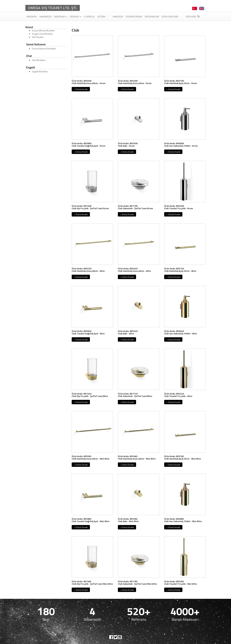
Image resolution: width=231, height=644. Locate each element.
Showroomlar (134, 16)
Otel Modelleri (39, 60)
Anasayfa (32, 16)
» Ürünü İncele (81, 89)
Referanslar (152, 16)
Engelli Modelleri (40, 71)
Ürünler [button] (76, 16)
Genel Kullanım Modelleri (44, 49)
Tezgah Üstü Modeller (42, 34)
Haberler (118, 16)
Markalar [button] (61, 16)
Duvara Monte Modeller (43, 30)
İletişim (101, 16)
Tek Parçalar (38, 37)
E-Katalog (89, 16)
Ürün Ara (193, 16)
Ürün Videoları (170, 16)
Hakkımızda (45, 16)
